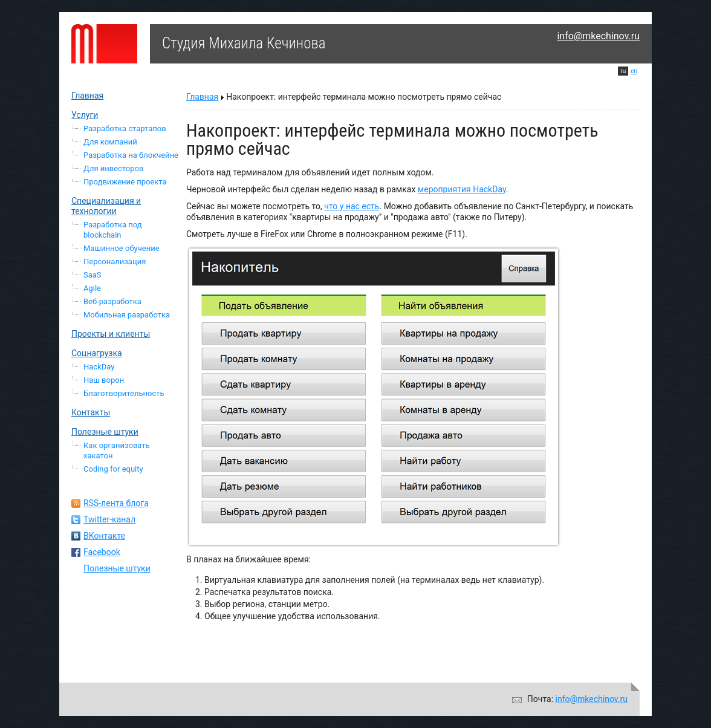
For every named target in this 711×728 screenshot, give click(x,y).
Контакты (91, 412)
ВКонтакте (104, 536)
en (634, 71)
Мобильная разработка (127, 315)
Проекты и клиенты (111, 334)
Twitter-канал (109, 519)
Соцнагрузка (97, 353)
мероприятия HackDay (462, 189)
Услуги (85, 115)
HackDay (99, 367)
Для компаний (110, 142)
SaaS (93, 275)
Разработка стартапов (125, 128)
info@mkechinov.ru (598, 36)
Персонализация (115, 262)
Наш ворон (104, 380)
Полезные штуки (105, 432)
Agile (92, 288)
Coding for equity (113, 469)
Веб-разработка (112, 301)
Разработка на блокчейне (131, 155)
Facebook (102, 552)
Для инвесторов (113, 168)
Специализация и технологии (106, 206)
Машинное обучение (122, 248)
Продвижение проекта (125, 182)
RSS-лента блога (116, 503)
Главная (87, 96)
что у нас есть (352, 206)
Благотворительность (124, 393)
